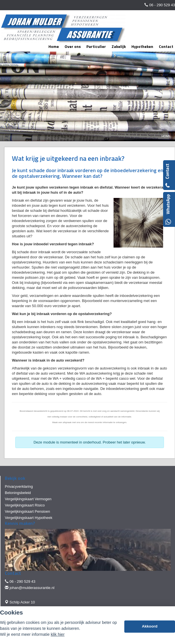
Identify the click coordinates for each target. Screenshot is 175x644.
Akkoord (150, 626)
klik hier (58, 634)
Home (166, 136)
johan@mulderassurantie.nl (32, 588)
